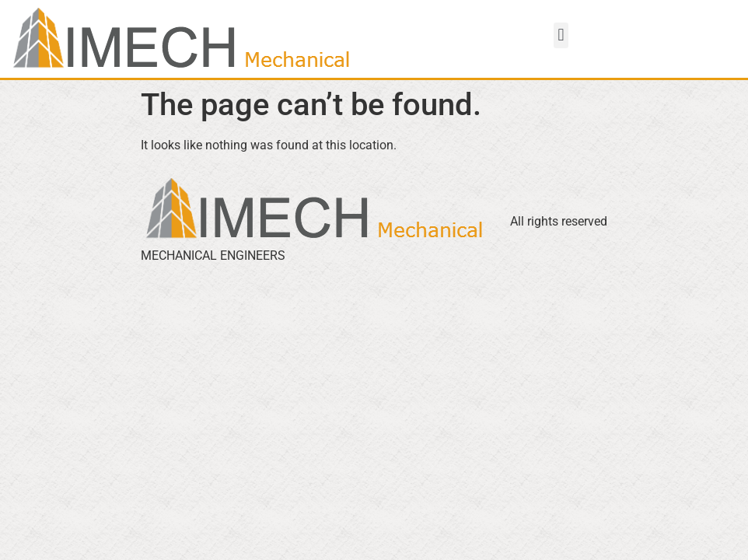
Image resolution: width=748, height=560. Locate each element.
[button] (561, 35)
